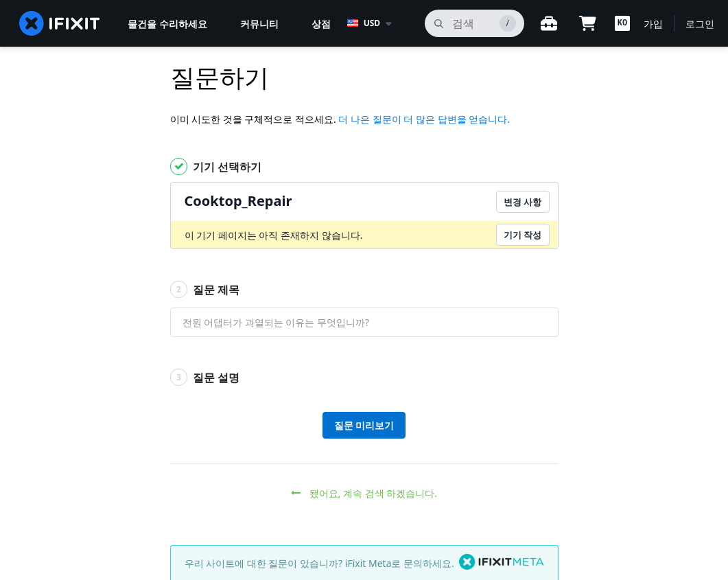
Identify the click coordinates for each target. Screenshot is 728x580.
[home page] (60, 23)
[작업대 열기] (549, 23)
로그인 (700, 24)
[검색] (474, 23)
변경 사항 (522, 202)
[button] (622, 23)
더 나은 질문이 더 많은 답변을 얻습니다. (424, 119)
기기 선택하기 (216, 166)
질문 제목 (205, 289)
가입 (653, 24)
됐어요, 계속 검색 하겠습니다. (364, 493)
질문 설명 (205, 377)
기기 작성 (522, 235)
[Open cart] (587, 23)
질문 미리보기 (364, 425)
